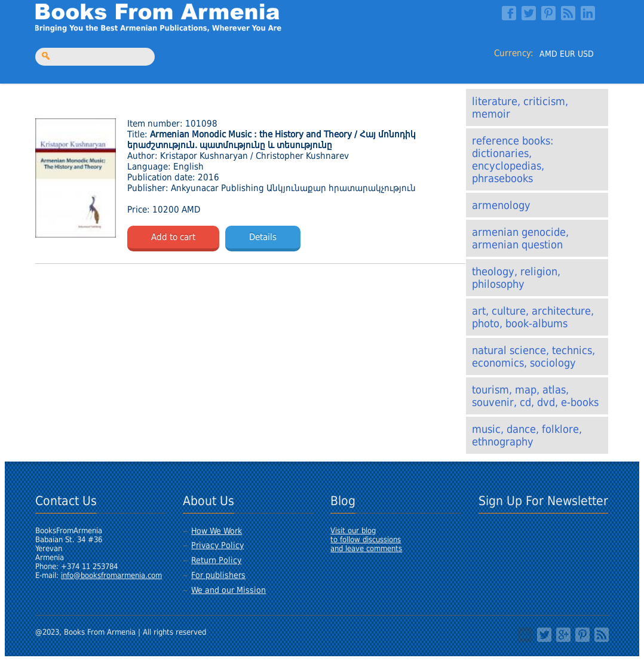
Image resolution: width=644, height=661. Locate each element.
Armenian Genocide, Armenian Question (520, 238)
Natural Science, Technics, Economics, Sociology (533, 356)
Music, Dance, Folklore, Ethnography (527, 435)
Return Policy (216, 560)
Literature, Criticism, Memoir (520, 107)
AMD (548, 54)
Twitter (529, 13)
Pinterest (548, 13)
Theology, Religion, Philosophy (516, 278)
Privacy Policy (217, 545)
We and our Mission (229, 590)
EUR (568, 54)
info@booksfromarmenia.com (111, 575)
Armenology (501, 205)
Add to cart (173, 237)
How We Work (217, 531)
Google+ (563, 635)
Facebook (509, 13)
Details (263, 237)
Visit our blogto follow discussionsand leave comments (366, 539)
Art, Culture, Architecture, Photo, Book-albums (533, 317)
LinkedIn (588, 13)
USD (586, 54)
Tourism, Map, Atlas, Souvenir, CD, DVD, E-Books (535, 396)
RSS (568, 13)
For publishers (218, 575)
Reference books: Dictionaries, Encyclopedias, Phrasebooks (513, 159)
